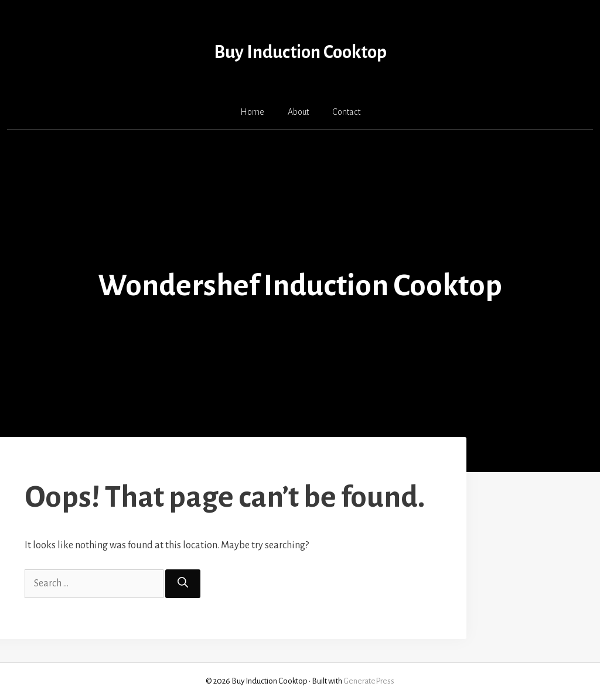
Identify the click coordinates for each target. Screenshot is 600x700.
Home (252, 112)
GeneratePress (369, 681)
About (298, 112)
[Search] (183, 584)
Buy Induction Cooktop (300, 52)
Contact (346, 112)
